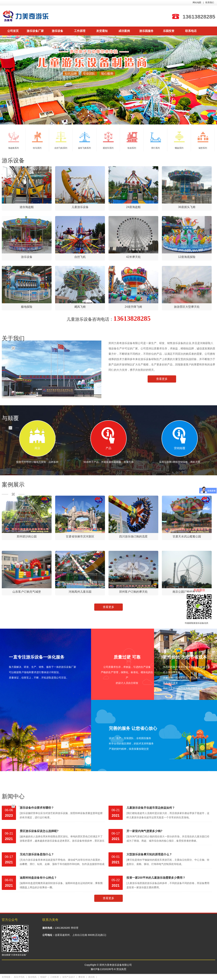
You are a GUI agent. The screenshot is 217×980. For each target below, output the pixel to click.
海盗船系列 (14, 140)
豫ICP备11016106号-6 (103, 969)
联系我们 (210, 2)
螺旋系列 (179, 140)
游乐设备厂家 (35, 31)
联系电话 (191, 31)
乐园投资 (169, 31)
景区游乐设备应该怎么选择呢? (39, 831)
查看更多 (162, 379)
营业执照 (121, 969)
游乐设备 (57, 31)
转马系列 (37, 140)
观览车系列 (108, 140)
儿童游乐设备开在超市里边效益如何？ (151, 808)
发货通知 (102, 31)
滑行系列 (156, 140)
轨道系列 (132, 140)
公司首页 (13, 31)
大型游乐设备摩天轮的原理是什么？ (149, 854)
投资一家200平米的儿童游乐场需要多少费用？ (156, 878)
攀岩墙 (82, 977)
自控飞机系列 (61, 140)
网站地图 (197, 2)
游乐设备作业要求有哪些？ (37, 808)
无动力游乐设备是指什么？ (37, 854)
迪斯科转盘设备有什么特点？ (38, 878)
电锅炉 (43, 977)
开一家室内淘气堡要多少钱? (144, 831)
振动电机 (32, 977)
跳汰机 (92, 977)
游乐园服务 (146, 31)
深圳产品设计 (69, 977)
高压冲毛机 (19, 977)
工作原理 (80, 31)
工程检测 (54, 977)
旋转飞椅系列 (84, 140)
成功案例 (124, 31)
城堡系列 (203, 140)
